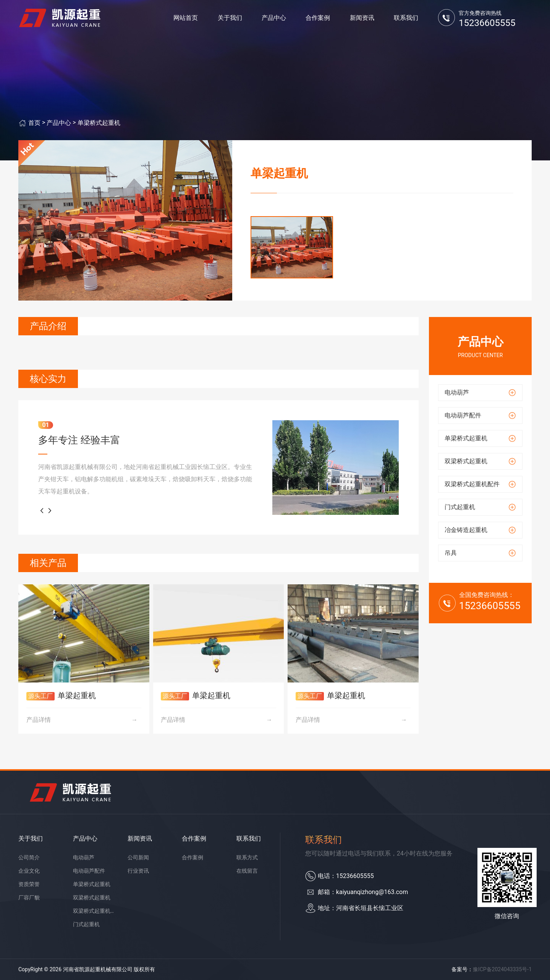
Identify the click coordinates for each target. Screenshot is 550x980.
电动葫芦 (84, 857)
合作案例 (318, 19)
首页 (34, 123)
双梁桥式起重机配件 (95, 911)
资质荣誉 (29, 884)
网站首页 (186, 19)
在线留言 (247, 871)
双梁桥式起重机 (92, 898)
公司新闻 (138, 857)
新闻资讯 (362, 19)
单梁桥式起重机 (99, 123)
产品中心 (274, 19)
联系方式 (247, 857)
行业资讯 (138, 871)
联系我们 (406, 19)
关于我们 (230, 19)
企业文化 (29, 871)
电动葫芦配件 (89, 871)
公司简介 (29, 857)
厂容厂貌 (29, 898)
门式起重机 (86, 924)
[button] (42, 511)
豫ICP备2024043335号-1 (502, 969)
